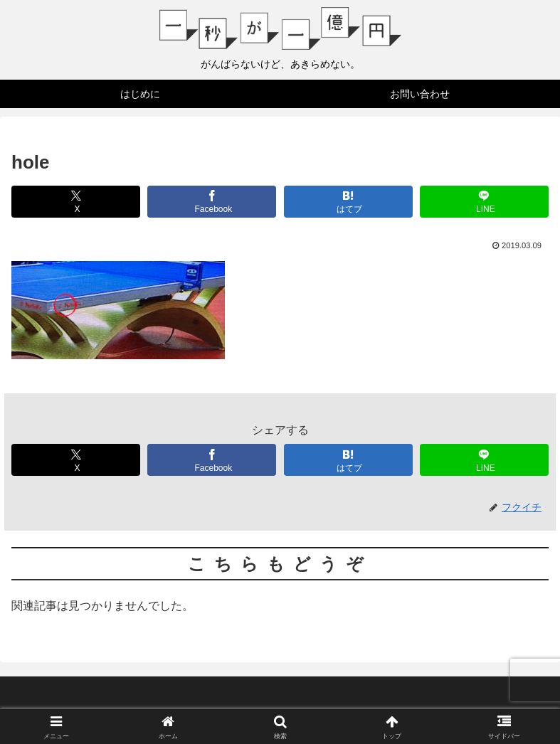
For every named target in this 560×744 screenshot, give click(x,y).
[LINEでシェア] (484, 202)
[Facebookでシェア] (212, 202)
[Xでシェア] (76, 202)
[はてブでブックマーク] (348, 202)
